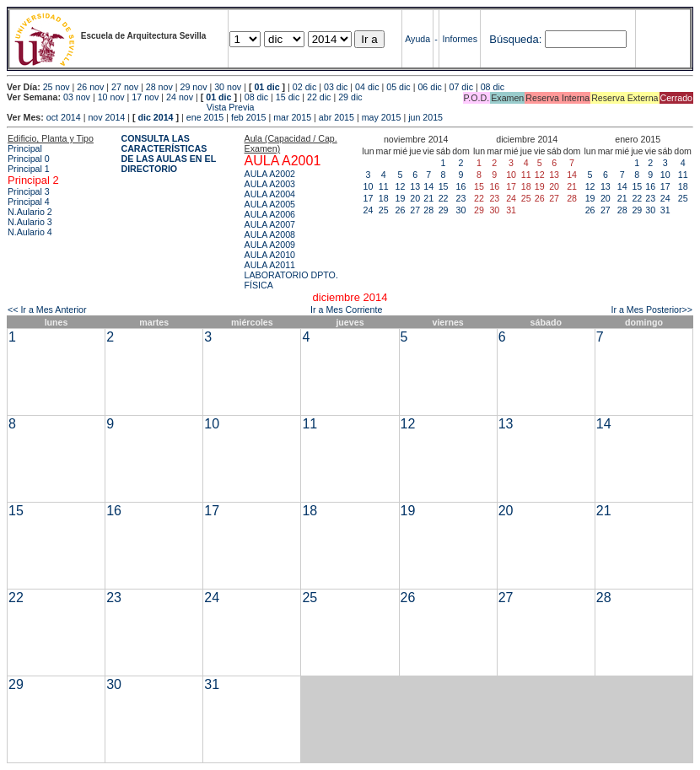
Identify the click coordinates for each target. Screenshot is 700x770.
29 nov (193, 87)
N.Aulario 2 (30, 212)
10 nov (111, 97)
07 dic (461, 87)
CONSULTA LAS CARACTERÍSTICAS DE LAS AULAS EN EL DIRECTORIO (168, 153)
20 (415, 198)
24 (369, 210)
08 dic (493, 87)
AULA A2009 (270, 245)
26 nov (90, 87)
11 (384, 186)
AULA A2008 (270, 234)
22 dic (319, 97)
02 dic (304, 87)
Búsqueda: (515, 39)
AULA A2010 (270, 255)
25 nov (57, 87)
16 (461, 186)
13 (415, 186)
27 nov (125, 87)
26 (401, 210)
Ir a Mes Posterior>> (652, 310)
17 (369, 198)
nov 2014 (106, 117)
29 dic (350, 97)
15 (444, 186)
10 (369, 186)
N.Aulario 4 (30, 232)
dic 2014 (155, 117)
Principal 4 (29, 202)
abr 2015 (337, 117)
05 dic (398, 87)
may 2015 (382, 117)
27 (415, 210)
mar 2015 (292, 117)
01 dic (267, 87)
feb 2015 (248, 117)
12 (401, 186)
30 (461, 210)
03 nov (77, 97)
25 (384, 210)
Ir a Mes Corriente (346, 310)
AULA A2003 (270, 184)
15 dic (288, 97)
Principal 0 (29, 159)
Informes (460, 39)
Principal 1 (29, 169)
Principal (25, 148)
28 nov (159, 87)
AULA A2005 (270, 204)
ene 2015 (205, 117)
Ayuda (417, 39)
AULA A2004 (270, 194)
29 (444, 210)
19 (401, 198)
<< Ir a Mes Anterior (47, 310)
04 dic (367, 87)
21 (428, 198)
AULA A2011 (270, 265)
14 (428, 186)
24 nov (180, 97)
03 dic (336, 87)
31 (665, 210)
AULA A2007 (270, 224)
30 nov (228, 87)
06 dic (429, 87)
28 (428, 210)
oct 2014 (64, 117)
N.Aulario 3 (30, 222)
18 (384, 198)
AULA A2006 (270, 214)
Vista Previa (131, 107)
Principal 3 (29, 191)
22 (444, 198)
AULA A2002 (270, 174)
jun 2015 (425, 117)
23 (461, 198)
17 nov (145, 97)
